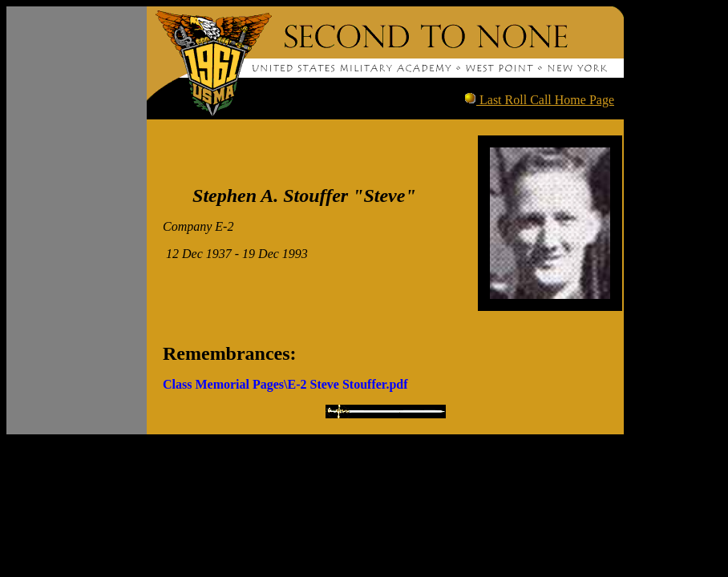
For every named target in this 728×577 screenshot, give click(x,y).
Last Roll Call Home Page (545, 100)
